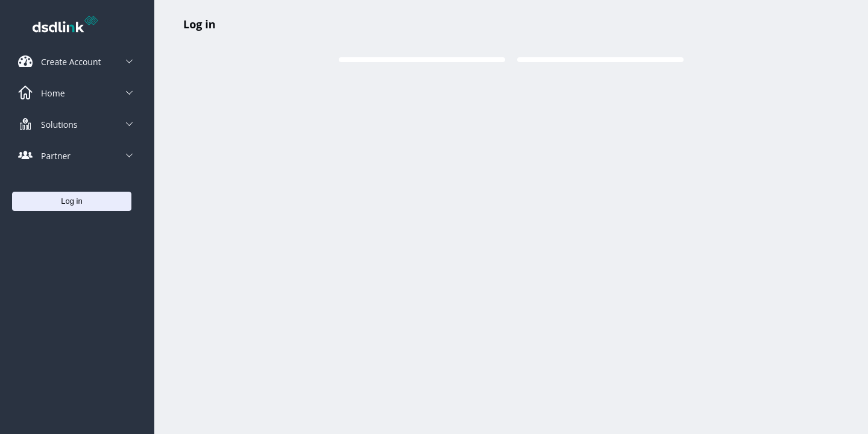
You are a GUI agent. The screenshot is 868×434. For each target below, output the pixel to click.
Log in (199, 24)
